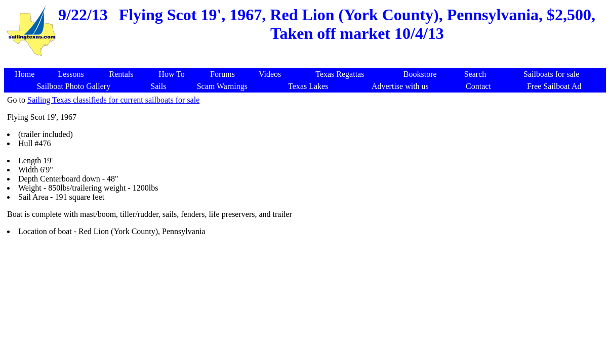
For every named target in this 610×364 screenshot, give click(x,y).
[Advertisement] (307, 63)
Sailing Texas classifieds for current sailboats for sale (113, 100)
